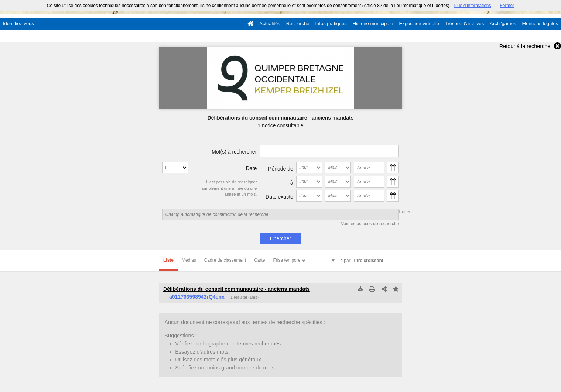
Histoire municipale (373, 23)
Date (252, 168)
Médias (189, 260)
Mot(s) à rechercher (234, 152)
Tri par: (360, 261)
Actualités (270, 23)
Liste (168, 260)
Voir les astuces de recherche (370, 224)
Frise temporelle (289, 260)
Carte (259, 260)
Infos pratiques (331, 23)
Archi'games (503, 23)
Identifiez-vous (18, 23)
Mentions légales (540, 23)
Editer (405, 212)
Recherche (298, 23)
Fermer (507, 6)
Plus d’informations (472, 6)
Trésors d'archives (464, 23)
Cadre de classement (225, 260)
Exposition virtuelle (419, 23)
